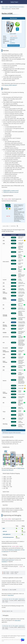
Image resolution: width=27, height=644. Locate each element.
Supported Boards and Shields (16, 7)
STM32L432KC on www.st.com (11, 191)
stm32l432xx (13, 43)
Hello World (11, 595)
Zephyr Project (14, 2)
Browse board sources (14, 45)
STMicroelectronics (6, 9)
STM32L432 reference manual (10, 192)
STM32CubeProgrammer (8, 560)
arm (11, 41)
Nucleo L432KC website (10, 85)
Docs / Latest (5, 7)
